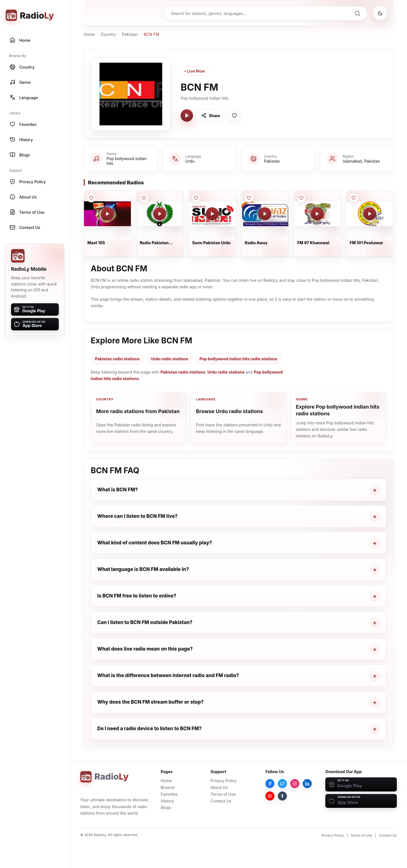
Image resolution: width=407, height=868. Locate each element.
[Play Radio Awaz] (265, 214)
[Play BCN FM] (187, 115)
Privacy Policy (224, 781)
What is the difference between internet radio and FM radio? (168, 675)
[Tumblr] (282, 796)
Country (108, 34)
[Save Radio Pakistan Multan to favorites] (144, 198)
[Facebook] (270, 784)
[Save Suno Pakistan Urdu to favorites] (196, 198)
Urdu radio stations (170, 359)
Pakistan (130, 34)
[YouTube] (270, 796)
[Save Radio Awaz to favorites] (249, 198)
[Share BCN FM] (211, 115)
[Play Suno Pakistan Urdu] (212, 214)
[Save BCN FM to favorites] (235, 115)
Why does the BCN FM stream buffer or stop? (150, 702)
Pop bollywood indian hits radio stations (238, 359)
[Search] (357, 13)
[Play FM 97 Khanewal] (317, 214)
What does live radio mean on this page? (145, 649)
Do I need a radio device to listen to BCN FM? (149, 729)
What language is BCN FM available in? (143, 569)
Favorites (169, 794)
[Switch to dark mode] (380, 13)
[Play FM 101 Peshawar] (370, 214)
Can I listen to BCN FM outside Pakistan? (145, 622)
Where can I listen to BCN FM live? (137, 516)
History (167, 801)
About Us (219, 787)
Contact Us (221, 801)
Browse (168, 787)
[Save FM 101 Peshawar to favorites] (354, 198)
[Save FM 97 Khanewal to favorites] (301, 198)
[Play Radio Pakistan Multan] (160, 214)
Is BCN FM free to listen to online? (137, 596)
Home (89, 34)
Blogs (166, 807)
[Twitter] (282, 784)
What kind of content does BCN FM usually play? (155, 543)
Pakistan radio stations (117, 359)
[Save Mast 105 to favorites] (91, 198)
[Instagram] (295, 784)
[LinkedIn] (307, 784)
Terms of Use (223, 794)
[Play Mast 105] (107, 214)
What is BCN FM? (118, 490)
